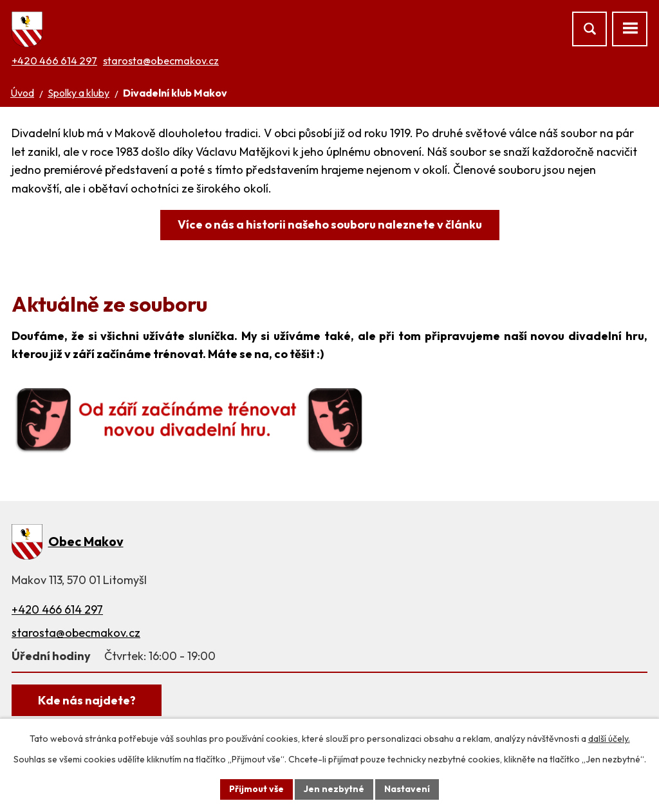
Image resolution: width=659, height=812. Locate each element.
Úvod (22, 93)
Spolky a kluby (79, 93)
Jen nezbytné (334, 789)
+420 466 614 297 (54, 61)
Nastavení (407, 789)
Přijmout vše (256, 789)
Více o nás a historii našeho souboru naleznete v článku (330, 224)
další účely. (609, 739)
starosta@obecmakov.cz (161, 61)
